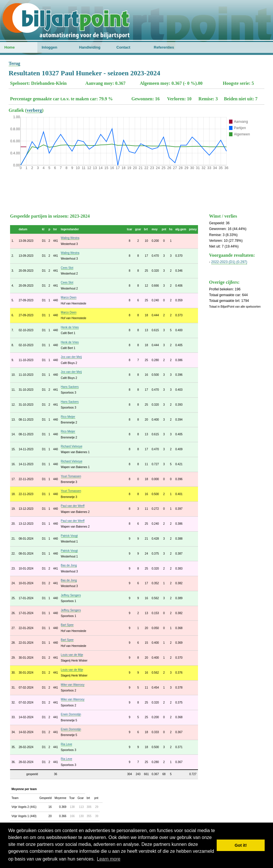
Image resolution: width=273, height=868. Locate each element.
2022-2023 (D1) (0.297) (229, 262)
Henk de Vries (70, 327)
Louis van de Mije (72, 655)
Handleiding (90, 47)
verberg (34, 110)
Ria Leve (67, 744)
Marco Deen (69, 297)
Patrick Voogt (69, 536)
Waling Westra (70, 238)
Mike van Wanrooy (73, 685)
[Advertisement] (136, 190)
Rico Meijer (68, 417)
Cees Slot (67, 268)
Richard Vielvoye (72, 446)
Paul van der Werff (73, 506)
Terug (14, 63)
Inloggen (49, 47)
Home (9, 47)
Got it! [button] (241, 845)
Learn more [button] (109, 859)
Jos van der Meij (71, 357)
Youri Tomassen (71, 476)
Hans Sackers (70, 387)
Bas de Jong (69, 565)
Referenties (164, 47)
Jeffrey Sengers (71, 595)
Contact (123, 47)
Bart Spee (67, 625)
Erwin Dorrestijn (71, 714)
